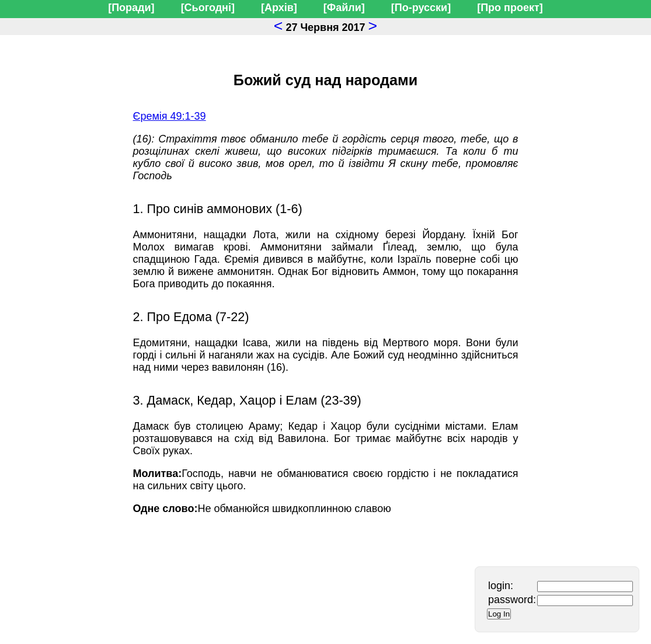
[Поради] (131, 8)
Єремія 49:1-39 (170, 116)
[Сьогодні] (208, 8)
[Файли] (344, 8)
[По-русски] (421, 8)
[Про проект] (510, 8)
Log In (499, 614)
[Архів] (279, 8)
